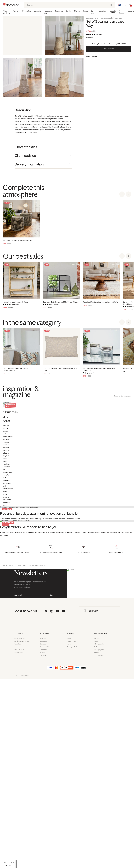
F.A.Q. (96, 833)
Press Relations (19, 841)
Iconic (86, 11)
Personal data (25, 867)
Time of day (18, 836)
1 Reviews (99, 35)
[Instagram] (52, 804)
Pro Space (121, 12)
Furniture (16, 11)
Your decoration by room (22, 833)
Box (97, 18)
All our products (6, 12)
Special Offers (113, 12)
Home (5, 742)
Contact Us (98, 830)
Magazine (130, 11)
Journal (16, 839)
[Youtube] (63, 804)
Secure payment (99, 841)
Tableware (59, 11)
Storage (77, 11)
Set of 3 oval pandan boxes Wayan (111, 18)
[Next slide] (129, 194)
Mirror (69, 830)
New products (72, 833)
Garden (69, 11)
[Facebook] (46, 804)
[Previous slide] (122, 194)
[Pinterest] (58, 804)
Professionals (18, 844)
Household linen (48, 12)
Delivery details (99, 836)
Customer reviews (100, 839)
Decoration (27, 11)
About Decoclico (19, 830)
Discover (90, 38)
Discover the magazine (122, 396)
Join (52, 779)
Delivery (96, 844)
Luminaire (37, 11)
